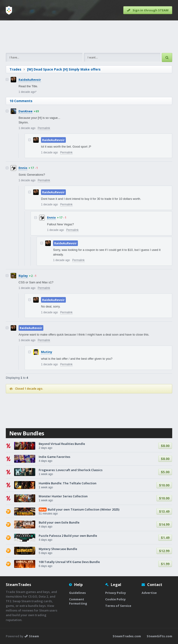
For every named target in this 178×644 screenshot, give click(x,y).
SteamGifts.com (159, 636)
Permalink (44, 128)
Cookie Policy (115, 599)
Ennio (23, 168)
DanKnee (25, 111)
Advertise (149, 593)
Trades (15, 69)
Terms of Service (118, 606)
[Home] (9, 10)
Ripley (23, 276)
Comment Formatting (78, 601)
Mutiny (47, 352)
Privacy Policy (116, 593)
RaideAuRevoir (30, 80)
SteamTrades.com (127, 636)
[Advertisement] (89, 37)
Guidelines (77, 593)
